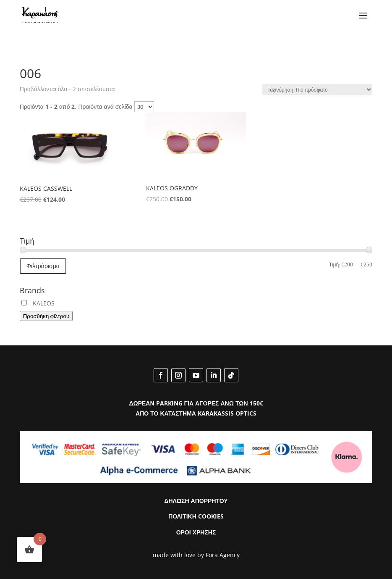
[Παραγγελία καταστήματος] (317, 90)
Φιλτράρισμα (43, 266)
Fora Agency (223, 555)
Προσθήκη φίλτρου (46, 316)
